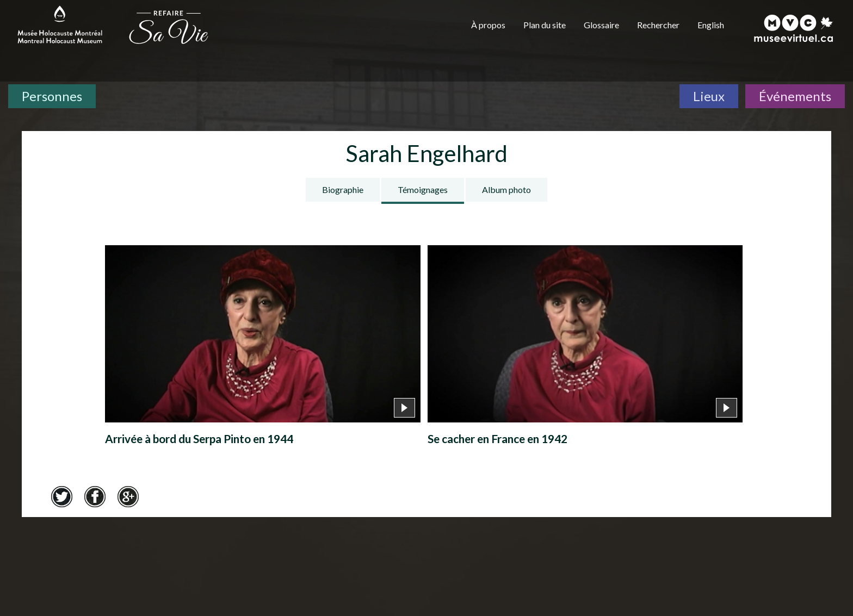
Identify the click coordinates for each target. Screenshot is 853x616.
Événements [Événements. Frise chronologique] (795, 96)
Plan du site (545, 25)
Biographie (343, 189)
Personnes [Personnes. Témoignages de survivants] (52, 96)
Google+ (128, 496)
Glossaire (601, 25)
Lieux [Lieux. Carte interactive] (709, 96)
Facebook (95, 496)
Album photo (506, 189)
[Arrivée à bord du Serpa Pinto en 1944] (262, 348)
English (711, 25)
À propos (488, 25)
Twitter (61, 496)
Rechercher (658, 25)
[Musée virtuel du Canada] (794, 28)
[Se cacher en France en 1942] (585, 348)
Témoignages (423, 189)
